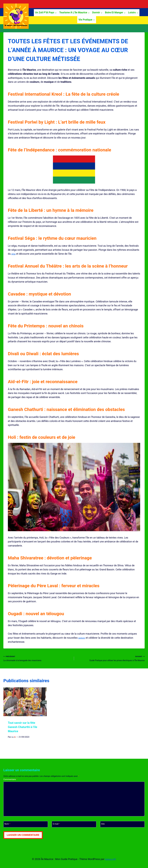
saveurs (83, 638)
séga (14, 254)
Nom (8, 832)
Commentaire (12, 786)
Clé (14, 743)
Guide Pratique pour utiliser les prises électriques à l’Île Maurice (111, 661)
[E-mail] (74, 832)
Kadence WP (110, 859)
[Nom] (26, 832)
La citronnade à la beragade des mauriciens (37, 659)
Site (104, 832)
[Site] (122, 832)
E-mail (57, 832)
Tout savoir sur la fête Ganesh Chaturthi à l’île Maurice (23, 733)
